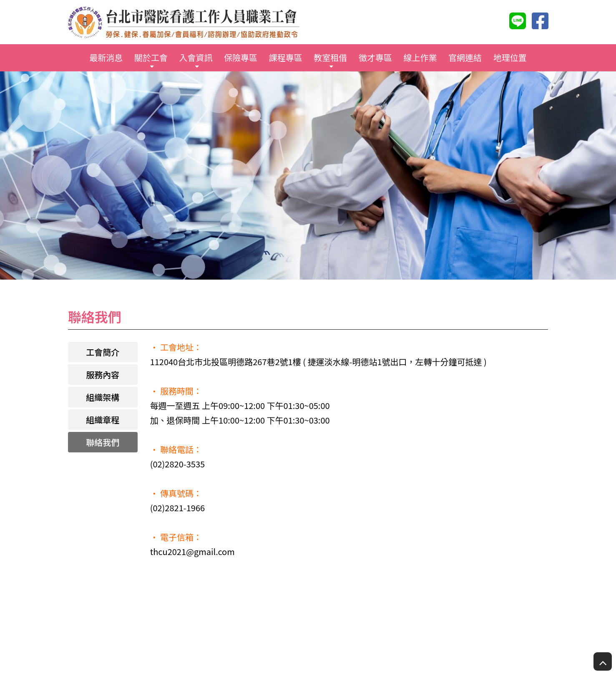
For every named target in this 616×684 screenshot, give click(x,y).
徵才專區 (375, 57)
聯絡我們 (103, 442)
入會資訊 (196, 57)
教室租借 (330, 57)
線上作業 (420, 57)
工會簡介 (103, 352)
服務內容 (103, 375)
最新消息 (106, 57)
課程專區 (286, 57)
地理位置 (510, 57)
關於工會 (151, 57)
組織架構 (103, 397)
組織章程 (103, 420)
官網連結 (465, 57)
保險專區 (241, 57)
